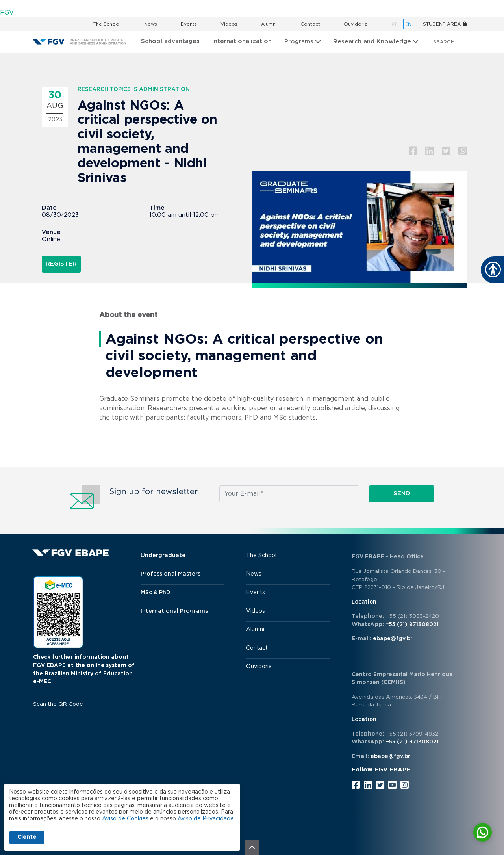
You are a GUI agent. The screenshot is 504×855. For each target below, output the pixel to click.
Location (364, 602)
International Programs (174, 611)
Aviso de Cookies (125, 819)
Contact (310, 24)
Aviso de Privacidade (206, 819)
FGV (7, 13)
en (408, 25)
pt (394, 25)
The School (107, 24)
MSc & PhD (156, 593)
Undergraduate (163, 556)
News (151, 24)
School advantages (170, 41)
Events (189, 24)
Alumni (269, 24)
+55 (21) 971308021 (412, 625)
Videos (229, 24)
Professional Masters (170, 574)
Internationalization (242, 41)
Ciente (27, 837)
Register (61, 264)
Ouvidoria (356, 24)
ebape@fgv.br (393, 639)
